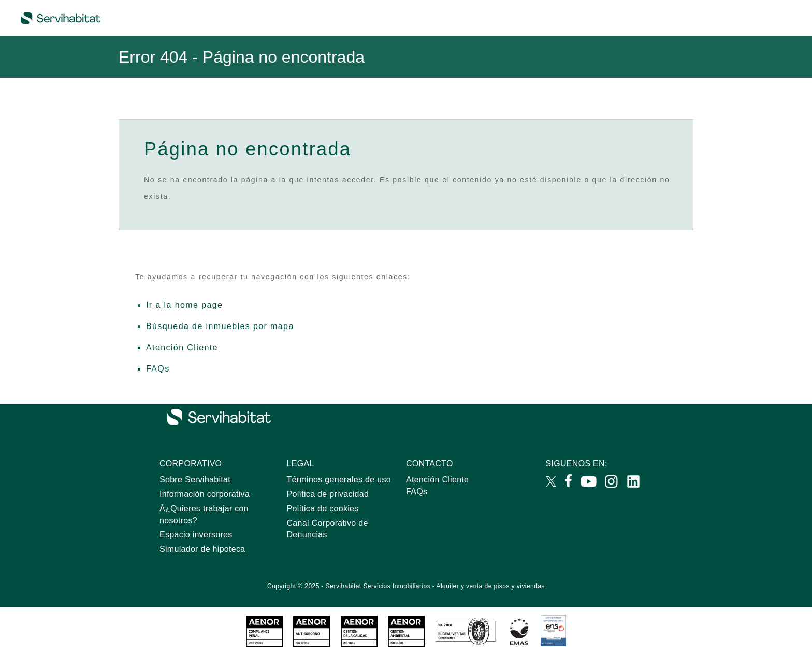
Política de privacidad (328, 494)
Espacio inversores (196, 535)
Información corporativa (205, 494)
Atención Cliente (182, 347)
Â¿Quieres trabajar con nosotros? (204, 515)
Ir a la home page (184, 305)
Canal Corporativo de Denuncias (328, 529)
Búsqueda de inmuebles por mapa (220, 326)
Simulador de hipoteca (202, 549)
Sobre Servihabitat (195, 480)
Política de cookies (323, 509)
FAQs (158, 369)
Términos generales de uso (339, 480)
